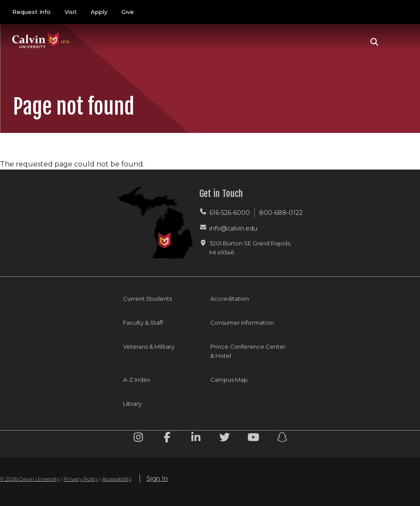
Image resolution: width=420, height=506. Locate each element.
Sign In (157, 479)
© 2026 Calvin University (30, 479)
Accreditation (230, 299)
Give (128, 12)
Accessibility (117, 479)
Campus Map (229, 380)
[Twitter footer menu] (225, 439)
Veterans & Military (149, 346)
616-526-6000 (230, 213)
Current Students (147, 299)
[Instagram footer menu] (138, 439)
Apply (99, 12)
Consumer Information (242, 323)
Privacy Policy (81, 479)
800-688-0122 (281, 213)
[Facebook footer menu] (167, 439)
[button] (374, 42)
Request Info (31, 12)
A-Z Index (137, 380)
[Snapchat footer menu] (282, 439)
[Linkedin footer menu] (196, 439)
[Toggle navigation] (398, 42)
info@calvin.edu (233, 228)
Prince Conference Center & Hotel (248, 351)
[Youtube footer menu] (253, 439)
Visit (71, 12)
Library (132, 404)
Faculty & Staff (143, 323)
